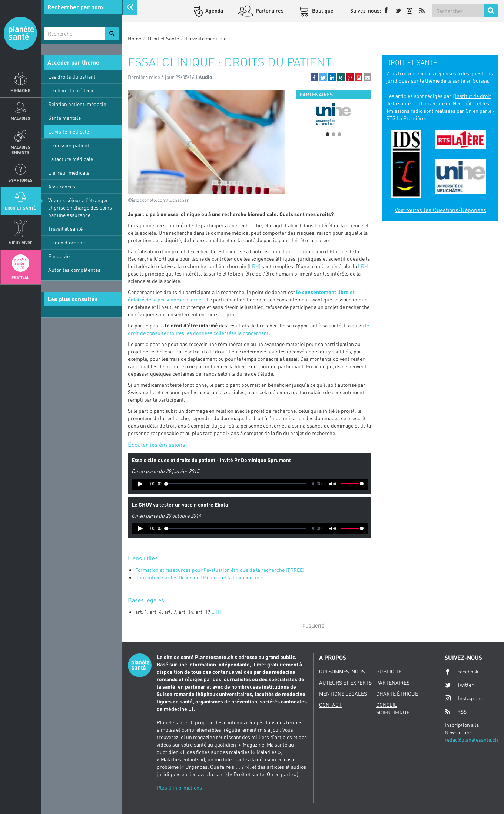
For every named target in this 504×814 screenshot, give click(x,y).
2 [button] (334, 134)
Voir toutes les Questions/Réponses (440, 210)
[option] (334, 114)
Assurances (62, 186)
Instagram (463, 698)
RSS (456, 712)
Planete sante (20, 33)
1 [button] (328, 134)
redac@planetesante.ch (471, 740)
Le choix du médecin (72, 90)
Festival (20, 277)
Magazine (20, 90)
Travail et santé (65, 229)
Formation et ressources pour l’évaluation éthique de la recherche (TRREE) (220, 570)
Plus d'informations (179, 787)
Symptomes (21, 180)
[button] (314, 77)
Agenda (214, 11)
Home (135, 38)
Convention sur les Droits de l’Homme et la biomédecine (199, 577)
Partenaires (269, 11)
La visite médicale (69, 131)
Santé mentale (64, 118)
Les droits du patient (72, 77)
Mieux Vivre (21, 243)
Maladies (21, 118)
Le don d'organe (67, 242)
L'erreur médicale (69, 173)
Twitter (459, 685)
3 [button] (339, 134)
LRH (254, 266)
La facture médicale (71, 159)
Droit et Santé (20, 208)
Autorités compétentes (74, 270)
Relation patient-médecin (77, 104)
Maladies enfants (21, 149)
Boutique (322, 11)
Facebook (462, 672)
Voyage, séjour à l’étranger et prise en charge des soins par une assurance (80, 207)
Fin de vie (59, 256)
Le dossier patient (69, 145)
